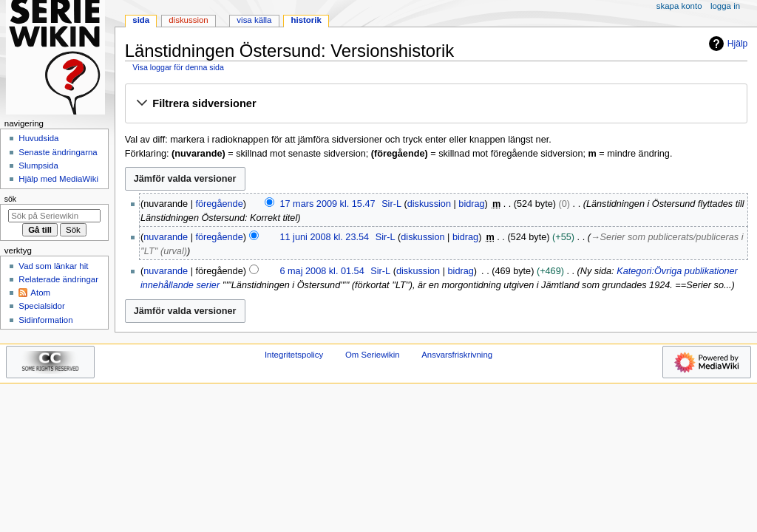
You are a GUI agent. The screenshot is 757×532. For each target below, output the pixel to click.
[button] (436, 104)
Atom (40, 293)
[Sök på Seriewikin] (54, 216)
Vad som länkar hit (53, 266)
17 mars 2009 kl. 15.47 (327, 204)
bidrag (471, 204)
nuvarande (166, 237)
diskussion (429, 204)
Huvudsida (38, 138)
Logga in (725, 6)
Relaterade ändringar (58, 279)
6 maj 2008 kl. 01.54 (322, 271)
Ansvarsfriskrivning (457, 355)
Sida (141, 20)
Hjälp (726, 44)
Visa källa (254, 20)
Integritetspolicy (294, 355)
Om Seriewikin (373, 355)
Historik (306, 20)
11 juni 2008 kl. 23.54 (324, 237)
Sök (10, 199)
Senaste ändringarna (58, 152)
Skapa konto (679, 6)
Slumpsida (38, 166)
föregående (220, 204)
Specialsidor (41, 306)
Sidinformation (45, 320)
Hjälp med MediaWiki (58, 179)
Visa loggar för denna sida (178, 67)
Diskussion (188, 20)
